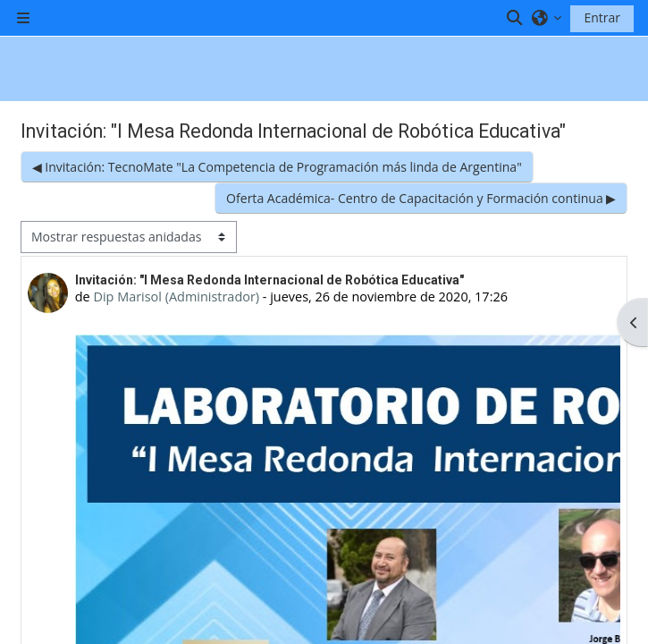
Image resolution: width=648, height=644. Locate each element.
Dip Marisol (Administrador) (176, 297)
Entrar (602, 17)
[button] (515, 18)
